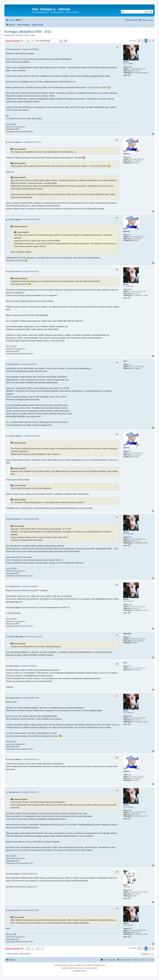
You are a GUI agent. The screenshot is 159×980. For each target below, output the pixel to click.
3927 (130, 67)
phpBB (78, 965)
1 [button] (143, 41)
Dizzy (125, 885)
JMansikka (127, 634)
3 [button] (150, 41)
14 (129, 637)
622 (130, 157)
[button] (139, 41)
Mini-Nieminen (17, 35)
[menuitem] (19, 20)
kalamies (127, 154)
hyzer (125, 663)
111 (130, 365)
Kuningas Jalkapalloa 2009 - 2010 (28, 32)
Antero (126, 62)
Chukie (26, 35)
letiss (125, 361)
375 (130, 666)
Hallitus (33, 35)
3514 (130, 890)
